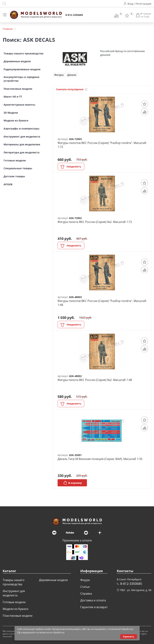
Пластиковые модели (18, 616)
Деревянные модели (53, 580)
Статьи (85, 587)
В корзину (72, 483)
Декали (72, 75)
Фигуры (59, 75)
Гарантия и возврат (94, 607)
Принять (129, 637)
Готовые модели (14, 602)
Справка (86, 594)
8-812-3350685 (74, 15)
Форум (85, 580)
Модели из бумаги (15, 609)
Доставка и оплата (93, 600)
